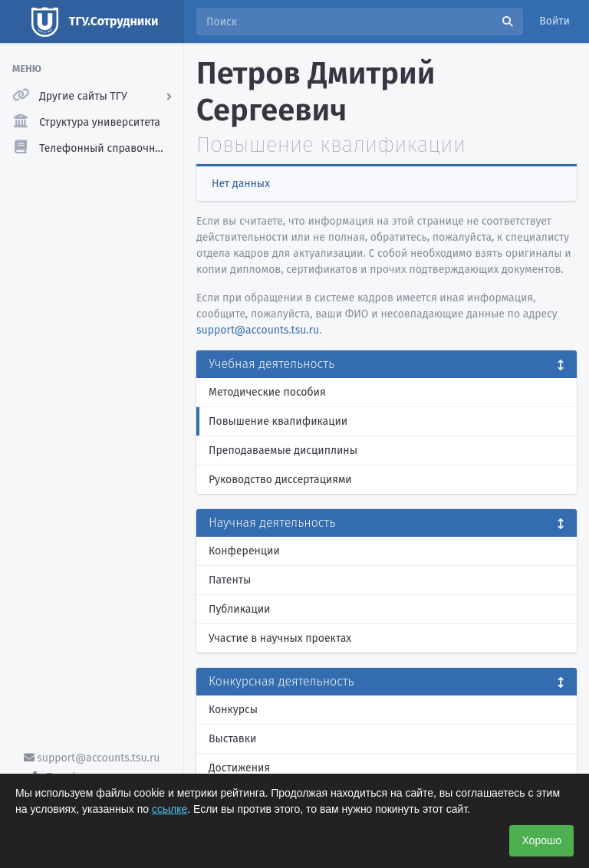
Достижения (239, 768)
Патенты (230, 580)
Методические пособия (267, 392)
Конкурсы (233, 710)
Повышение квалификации (278, 421)
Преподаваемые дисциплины (283, 450)
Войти (554, 21)
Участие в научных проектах (280, 638)
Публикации (239, 609)
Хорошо (541, 840)
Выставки (232, 739)
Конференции (244, 551)
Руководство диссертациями (280, 480)
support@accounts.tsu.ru (92, 758)
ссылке (169, 809)
